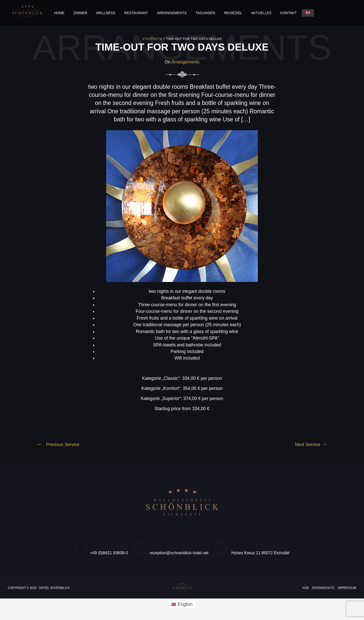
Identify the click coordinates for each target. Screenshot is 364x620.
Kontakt (289, 13)
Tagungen (205, 13)
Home (59, 13)
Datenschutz (323, 590)
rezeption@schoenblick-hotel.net (179, 555)
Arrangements (172, 13)
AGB (305, 590)
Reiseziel (233, 13)
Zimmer (80, 13)
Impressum (347, 590)
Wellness (106, 13)
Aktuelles (261, 13)
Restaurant (136, 13)
